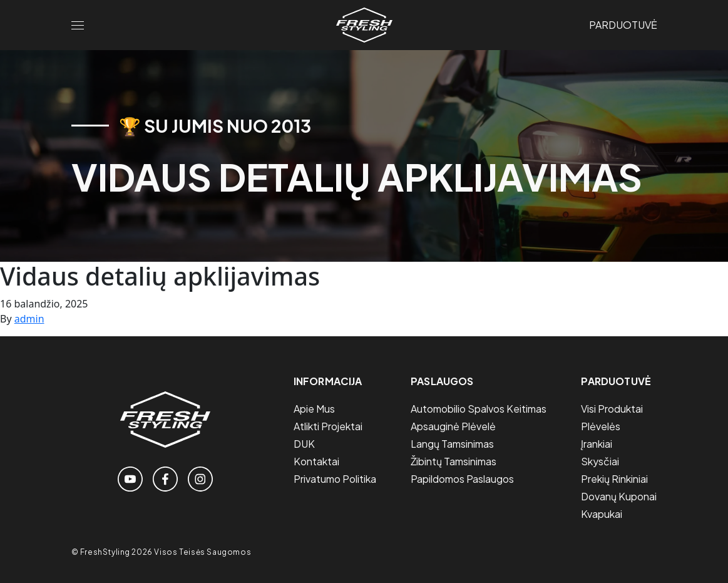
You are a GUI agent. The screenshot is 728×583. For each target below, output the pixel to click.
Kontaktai (316, 461)
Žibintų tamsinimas (454, 461)
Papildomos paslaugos (462, 479)
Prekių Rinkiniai (614, 479)
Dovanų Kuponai (619, 496)
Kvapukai (602, 514)
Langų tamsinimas (452, 444)
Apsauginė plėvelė (453, 426)
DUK (304, 444)
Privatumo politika (335, 479)
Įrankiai (597, 444)
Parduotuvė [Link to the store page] (623, 25)
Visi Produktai (612, 409)
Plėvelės (601, 426)
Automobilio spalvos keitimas (479, 409)
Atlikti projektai (328, 426)
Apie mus (314, 409)
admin (29, 319)
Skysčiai (600, 461)
